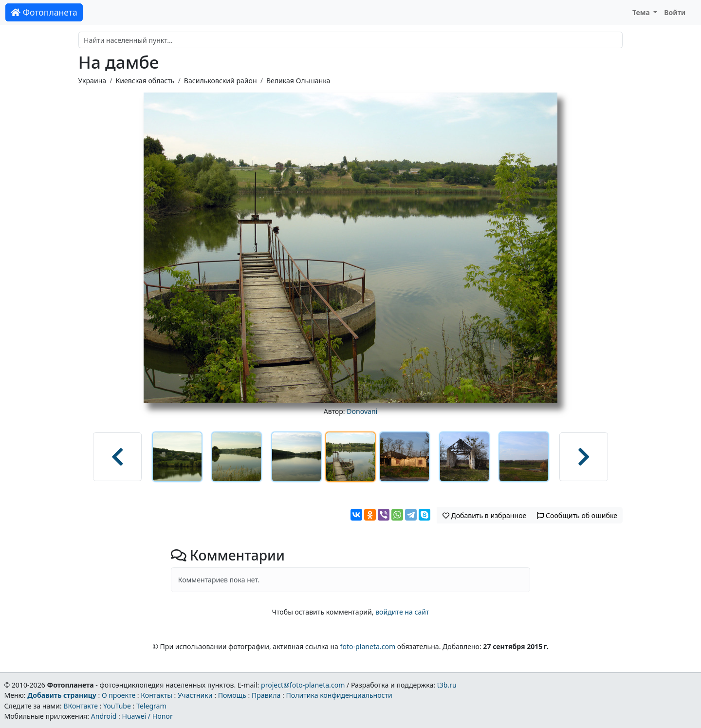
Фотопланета (44, 12)
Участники (195, 695)
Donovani (362, 411)
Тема (642, 12)
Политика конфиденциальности (339, 695)
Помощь (232, 695)
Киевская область (145, 81)
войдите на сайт (402, 612)
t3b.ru (447, 685)
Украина (92, 81)
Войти (675, 12)
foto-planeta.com (368, 646)
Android (104, 716)
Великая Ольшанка (298, 81)
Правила (266, 695)
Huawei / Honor (147, 716)
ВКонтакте (81, 706)
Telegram (151, 706)
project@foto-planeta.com (303, 685)
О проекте (119, 695)
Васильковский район (221, 81)
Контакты (157, 695)
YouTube (117, 706)
